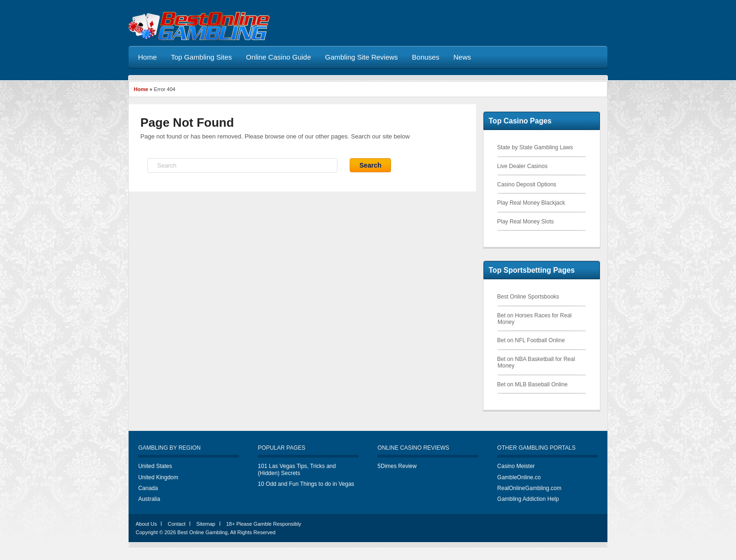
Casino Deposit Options (527, 184)
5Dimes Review (397, 466)
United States (155, 466)
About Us (146, 524)
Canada (148, 488)
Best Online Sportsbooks (528, 297)
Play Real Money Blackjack (531, 203)
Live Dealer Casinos (522, 166)
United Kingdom (158, 477)
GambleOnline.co (519, 477)
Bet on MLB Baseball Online (532, 384)
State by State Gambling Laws (535, 147)
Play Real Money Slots (525, 222)
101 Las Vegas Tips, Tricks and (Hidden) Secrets (297, 469)
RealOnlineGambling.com (529, 488)
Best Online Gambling (203, 532)
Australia (149, 499)
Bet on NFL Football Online (531, 340)
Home (141, 89)
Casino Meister (516, 466)
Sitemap (206, 524)
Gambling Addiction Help (528, 499)
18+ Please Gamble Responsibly (264, 524)
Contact (176, 524)
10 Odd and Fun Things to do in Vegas (306, 484)
